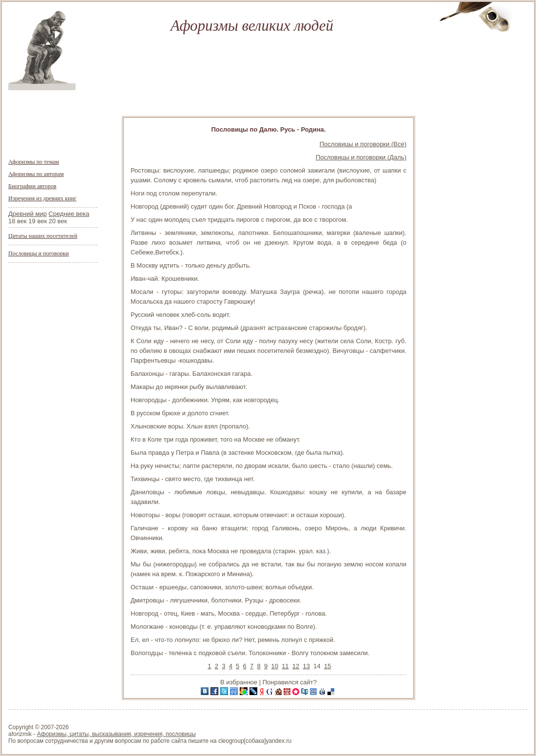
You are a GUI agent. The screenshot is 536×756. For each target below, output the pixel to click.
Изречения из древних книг (42, 198)
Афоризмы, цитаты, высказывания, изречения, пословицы (116, 734)
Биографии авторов (32, 186)
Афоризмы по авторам (36, 174)
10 (274, 666)
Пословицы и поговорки (38, 253)
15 (327, 666)
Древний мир (28, 214)
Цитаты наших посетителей (43, 236)
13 (306, 666)
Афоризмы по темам (34, 162)
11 (285, 666)
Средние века (69, 214)
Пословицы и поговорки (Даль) (361, 157)
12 (296, 666)
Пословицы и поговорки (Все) (363, 144)
